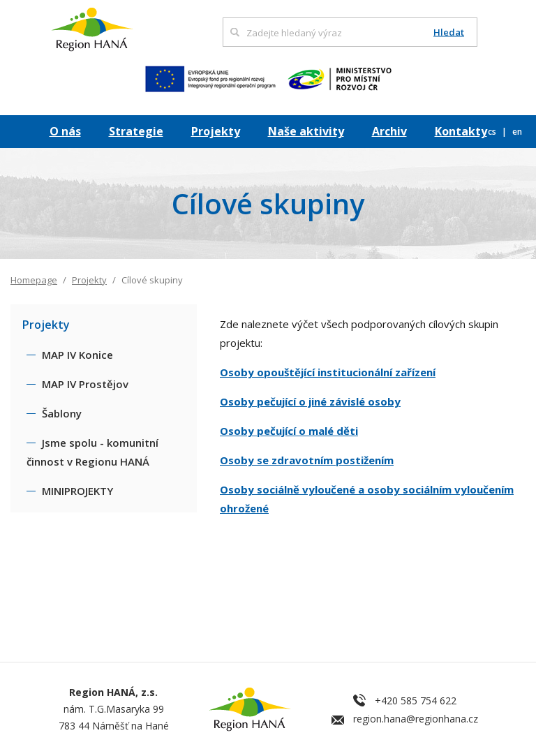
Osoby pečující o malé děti (289, 431)
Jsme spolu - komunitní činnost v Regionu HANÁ (92, 452)
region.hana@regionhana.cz (416, 719)
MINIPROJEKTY (77, 491)
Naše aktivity (306, 131)
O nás (65, 131)
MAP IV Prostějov (85, 384)
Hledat (449, 32)
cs (493, 132)
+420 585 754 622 (416, 701)
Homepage (34, 280)
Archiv (389, 131)
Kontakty (461, 131)
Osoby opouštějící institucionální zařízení (328, 372)
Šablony (62, 413)
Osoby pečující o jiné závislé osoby (310, 401)
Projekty (216, 131)
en (517, 132)
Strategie (136, 131)
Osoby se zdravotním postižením (307, 460)
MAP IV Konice (77, 355)
